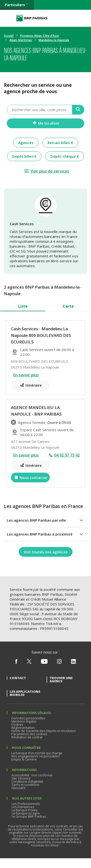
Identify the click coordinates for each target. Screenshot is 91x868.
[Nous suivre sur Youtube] (44, 663)
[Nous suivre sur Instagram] (59, 663)
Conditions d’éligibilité (27, 781)
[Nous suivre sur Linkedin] (74, 663)
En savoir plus (26, 375)
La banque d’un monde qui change (37, 753)
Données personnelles (28, 718)
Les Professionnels (26, 804)
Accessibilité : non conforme (32, 775)
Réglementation (23, 728)
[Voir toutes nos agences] (46, 552)
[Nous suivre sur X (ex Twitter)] (29, 663)
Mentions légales (24, 721)
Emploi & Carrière (24, 759)
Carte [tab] (68, 306)
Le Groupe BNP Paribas (29, 816)
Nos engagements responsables (36, 756)
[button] (45, 520)
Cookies (17, 724)
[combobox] (40, 110)
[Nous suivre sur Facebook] (16, 663)
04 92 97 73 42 (67, 455)
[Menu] (6, 18)
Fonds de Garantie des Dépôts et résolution (44, 731)
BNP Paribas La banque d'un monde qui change (32, 18)
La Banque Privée (25, 810)
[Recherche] (78, 110)
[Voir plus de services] (46, 171)
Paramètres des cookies (29, 734)
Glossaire (19, 788)
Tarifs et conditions (25, 785)
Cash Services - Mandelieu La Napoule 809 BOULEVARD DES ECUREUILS (41, 335)
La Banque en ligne (26, 813)
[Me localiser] (45, 123)
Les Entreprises (23, 807)
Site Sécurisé (21, 778)
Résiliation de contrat (27, 737)
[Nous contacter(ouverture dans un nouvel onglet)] (30, 478)
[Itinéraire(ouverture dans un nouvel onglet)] (30, 385)
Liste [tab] (23, 306)
